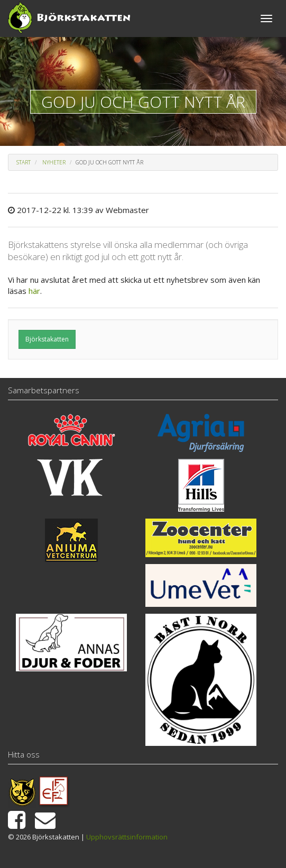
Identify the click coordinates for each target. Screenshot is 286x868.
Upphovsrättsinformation (127, 837)
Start (24, 162)
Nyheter (54, 162)
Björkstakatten (47, 339)
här (34, 291)
